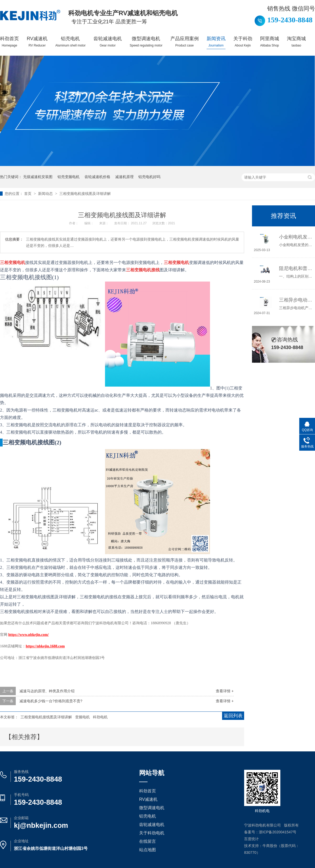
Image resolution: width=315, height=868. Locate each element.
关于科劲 (243, 42)
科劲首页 (9, 42)
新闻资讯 (216, 42)
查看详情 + (225, 691)
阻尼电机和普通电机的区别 (296, 268)
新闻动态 (46, 194)
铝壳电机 (70, 42)
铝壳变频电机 (69, 177)
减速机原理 (124, 177)
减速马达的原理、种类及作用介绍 (47, 691)
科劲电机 (100, 717)
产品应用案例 (185, 42)
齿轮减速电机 (108, 42)
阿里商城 (270, 42)
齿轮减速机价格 (97, 177)
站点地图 (148, 850)
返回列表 (233, 716)
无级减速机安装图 (38, 177)
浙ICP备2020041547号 (278, 832)
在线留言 (148, 841)
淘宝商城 (296, 42)
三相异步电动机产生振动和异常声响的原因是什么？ (296, 300)
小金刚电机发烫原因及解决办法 (296, 237)
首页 (28, 194)
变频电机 (82, 717)
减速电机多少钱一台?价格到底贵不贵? (51, 701)
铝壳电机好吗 (149, 177)
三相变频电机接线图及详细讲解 (85, 194)
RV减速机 (37, 42)
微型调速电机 (146, 42)
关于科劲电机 (152, 833)
